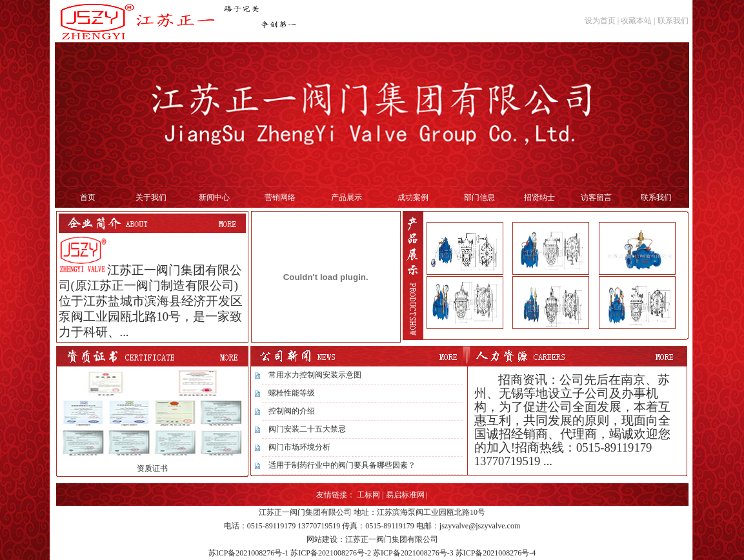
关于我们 (151, 197)
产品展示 (347, 197)
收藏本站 (636, 21)
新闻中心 (214, 197)
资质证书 (152, 468)
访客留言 (596, 197)
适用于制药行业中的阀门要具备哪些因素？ (342, 465)
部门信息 (479, 197)
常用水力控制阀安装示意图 (315, 375)
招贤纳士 (539, 197)
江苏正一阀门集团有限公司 (305, 512)
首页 (88, 197)
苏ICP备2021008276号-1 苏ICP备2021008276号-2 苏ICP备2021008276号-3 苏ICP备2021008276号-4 (372, 553)
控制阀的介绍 (292, 411)
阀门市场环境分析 (299, 447)
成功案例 (413, 197)
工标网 (368, 495)
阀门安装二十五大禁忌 (307, 429)
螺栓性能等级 (292, 393)
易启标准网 (405, 495)
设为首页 (600, 21)
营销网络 (280, 197)
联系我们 (673, 21)
